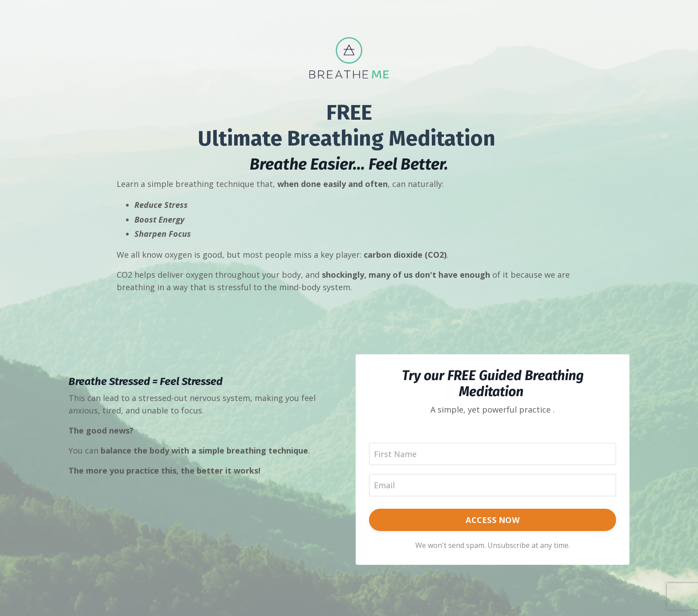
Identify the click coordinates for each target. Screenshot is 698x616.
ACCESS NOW (493, 520)
